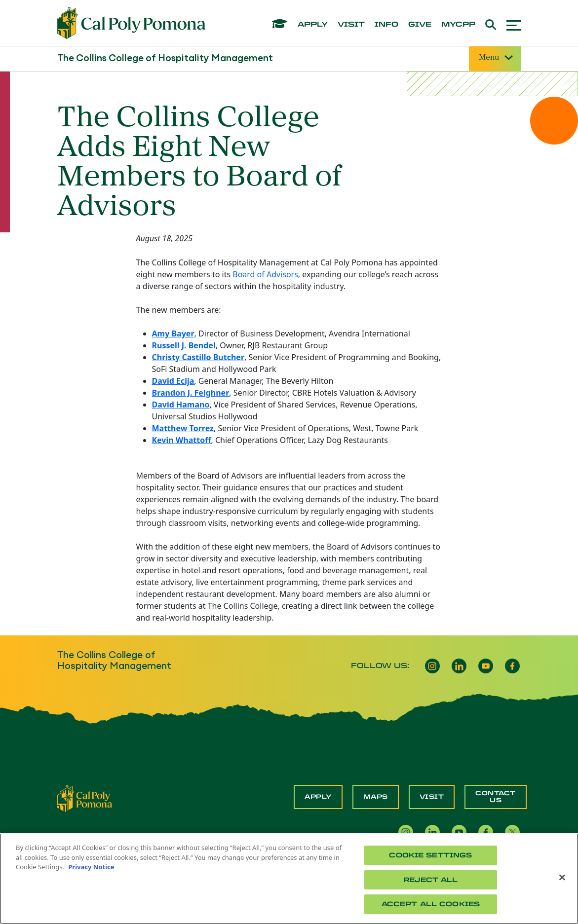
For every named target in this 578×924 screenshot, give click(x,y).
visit (351, 25)
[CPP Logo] (85, 798)
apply (313, 25)
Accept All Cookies (431, 904)
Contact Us (496, 797)
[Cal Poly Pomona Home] (131, 23)
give (420, 25)
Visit (432, 797)
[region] (289, 879)
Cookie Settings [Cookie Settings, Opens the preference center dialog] (430, 855)
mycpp (458, 25)
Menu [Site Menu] (495, 58)
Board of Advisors (265, 274)
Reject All (430, 880)
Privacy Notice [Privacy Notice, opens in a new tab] (91, 867)
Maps (376, 797)
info (386, 25)
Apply (318, 797)
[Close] (562, 878)
